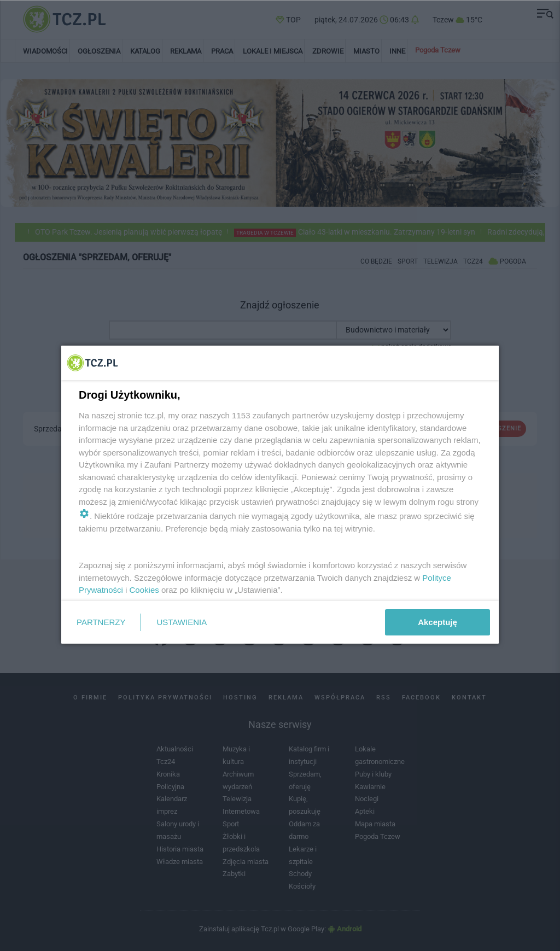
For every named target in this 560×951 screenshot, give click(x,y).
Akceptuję (437, 622)
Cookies (144, 590)
